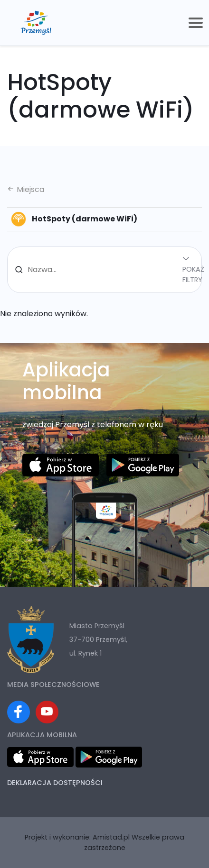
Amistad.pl (111, 837)
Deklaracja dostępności (55, 783)
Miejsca (26, 189)
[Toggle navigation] (196, 23)
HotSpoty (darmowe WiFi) (74, 219)
